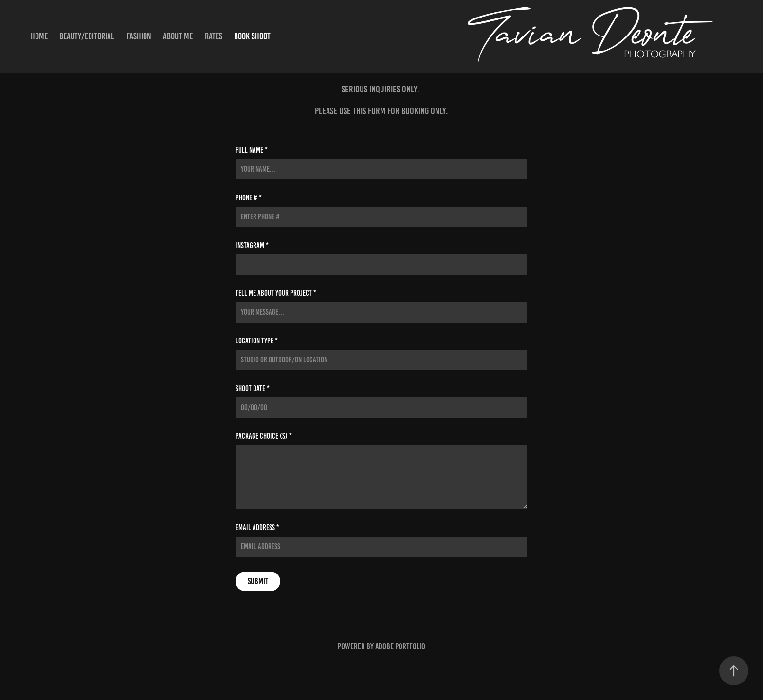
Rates (214, 36)
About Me (178, 36)
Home (39, 36)
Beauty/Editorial (87, 36)
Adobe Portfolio (400, 646)
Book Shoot (252, 36)
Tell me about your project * (276, 293)
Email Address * (257, 528)
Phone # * (249, 198)
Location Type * (257, 341)
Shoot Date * (253, 389)
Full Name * (252, 150)
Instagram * (252, 246)
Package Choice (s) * (264, 436)
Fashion (139, 36)
